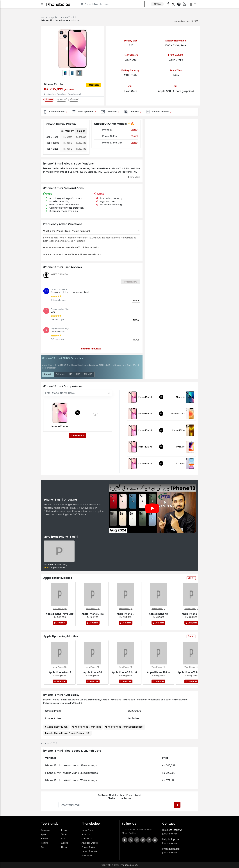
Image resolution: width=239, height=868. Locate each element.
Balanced (61, 374)
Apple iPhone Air (158, 614)
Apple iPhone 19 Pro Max (191, 672)
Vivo (63, 839)
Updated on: (179, 21)
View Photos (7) (158, 609)
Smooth (48, 374)
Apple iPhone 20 (93, 672)
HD (71, 374)
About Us (86, 834)
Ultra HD (88, 374)
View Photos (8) (126, 609)
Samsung (45, 830)
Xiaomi (65, 843)
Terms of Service (89, 851)
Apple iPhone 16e (191, 614)
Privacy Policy (88, 847)
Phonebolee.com (129, 865)
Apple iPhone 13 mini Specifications (126, 727)
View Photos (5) (191, 609)
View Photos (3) (60, 667)
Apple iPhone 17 (126, 614)
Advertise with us (90, 843)
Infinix (64, 830)
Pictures (132, 112)
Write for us (87, 856)
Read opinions (84, 112)
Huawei (45, 839)
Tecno (64, 834)
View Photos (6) (60, 609)
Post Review (131, 282)
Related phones (159, 112)
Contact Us (87, 839)
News (157, 4)
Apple (54, 17)
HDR (78, 374)
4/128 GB (49, 99)
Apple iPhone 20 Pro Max (126, 672)
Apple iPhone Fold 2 (60, 672)
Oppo (44, 847)
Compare (93, 85)
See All (191, 578)
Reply (136, 301)
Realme (45, 843)
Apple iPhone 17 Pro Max (60, 614)
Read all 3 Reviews (92, 349)
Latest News (87, 830)
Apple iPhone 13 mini (58, 727)
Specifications (55, 112)
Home (44, 17)
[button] (133, 177)
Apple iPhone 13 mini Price (88, 727)
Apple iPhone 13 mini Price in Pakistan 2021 (69, 733)
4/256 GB (61, 99)
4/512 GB (74, 99)
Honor (64, 847)
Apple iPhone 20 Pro (158, 672)
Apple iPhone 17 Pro (93, 614)
